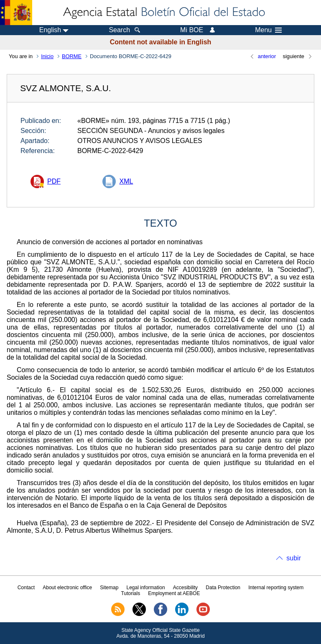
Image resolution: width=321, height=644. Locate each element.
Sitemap (109, 588)
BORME (72, 56)
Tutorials (131, 593)
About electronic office (67, 588)
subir (294, 558)
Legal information (146, 588)
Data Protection (223, 588)
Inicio (47, 56)
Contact (26, 588)
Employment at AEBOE (174, 593)
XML (126, 181)
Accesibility (185, 588)
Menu (268, 30)
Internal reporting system (276, 588)
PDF (54, 181)
